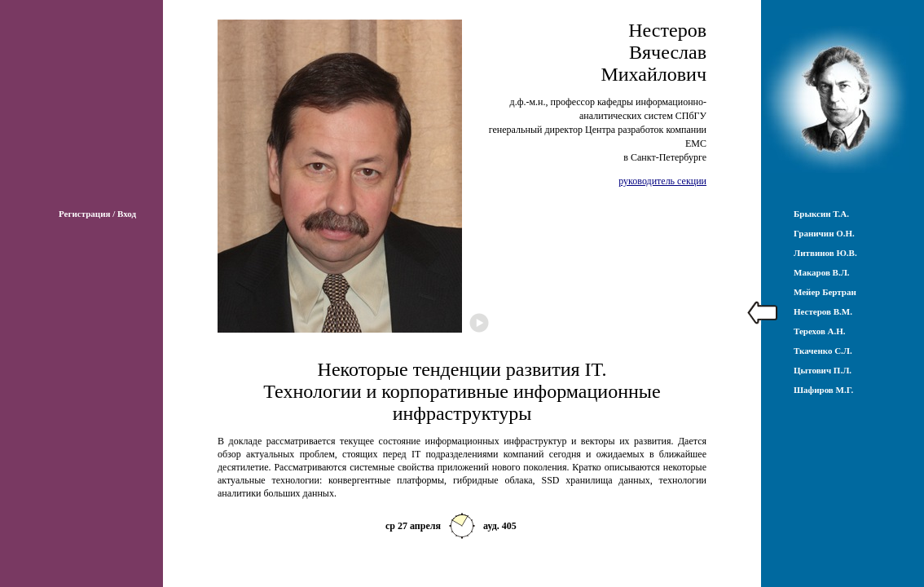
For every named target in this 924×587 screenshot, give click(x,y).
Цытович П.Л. (823, 370)
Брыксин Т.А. (821, 214)
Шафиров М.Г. (823, 390)
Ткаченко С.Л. (823, 351)
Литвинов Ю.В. (825, 253)
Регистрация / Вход (97, 214)
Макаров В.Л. (822, 272)
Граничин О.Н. (824, 233)
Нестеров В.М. (823, 311)
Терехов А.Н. (820, 331)
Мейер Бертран (825, 292)
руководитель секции (662, 181)
